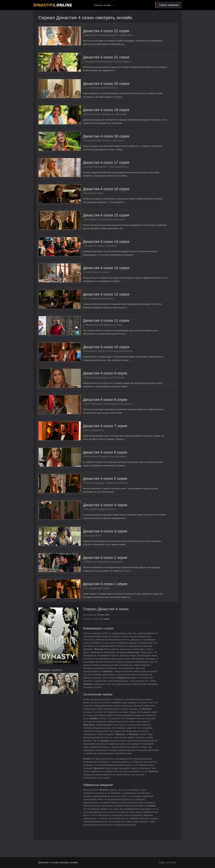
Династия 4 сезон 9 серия (95, 378)
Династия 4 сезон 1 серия (95, 592)
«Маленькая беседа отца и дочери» (94, 463)
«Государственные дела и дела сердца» (97, 62)
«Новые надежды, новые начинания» (95, 489)
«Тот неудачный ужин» (86, 596)
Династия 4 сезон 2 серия (95, 565)
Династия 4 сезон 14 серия (96, 245)
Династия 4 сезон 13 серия (96, 271)
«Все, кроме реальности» (88, 302)
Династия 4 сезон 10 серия (96, 351)
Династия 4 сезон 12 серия (96, 298)
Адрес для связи (168, 862)
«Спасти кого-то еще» (86, 276)
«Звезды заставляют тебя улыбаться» (95, 169)
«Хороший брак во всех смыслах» (93, 142)
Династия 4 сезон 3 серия (95, 538)
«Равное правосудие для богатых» (93, 382)
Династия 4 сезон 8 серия (95, 405)
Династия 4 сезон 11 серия (96, 325)
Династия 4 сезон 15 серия (96, 218)
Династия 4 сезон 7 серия (95, 431)
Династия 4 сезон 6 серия (95, 458)
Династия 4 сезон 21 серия (96, 58)
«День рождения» (83, 436)
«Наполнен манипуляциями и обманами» (97, 35)
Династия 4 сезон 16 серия (96, 191)
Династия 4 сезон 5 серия (95, 485)
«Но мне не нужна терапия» (89, 249)
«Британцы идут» (83, 196)
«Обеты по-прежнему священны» (93, 569)
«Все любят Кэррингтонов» (89, 516)
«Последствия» (82, 543)
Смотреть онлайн (104, 5)
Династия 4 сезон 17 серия (96, 164)
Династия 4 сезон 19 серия (96, 111)
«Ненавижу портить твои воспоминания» (97, 356)
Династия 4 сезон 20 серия (96, 84)
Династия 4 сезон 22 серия (96, 31)
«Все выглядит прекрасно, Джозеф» (94, 115)
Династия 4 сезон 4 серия (95, 511)
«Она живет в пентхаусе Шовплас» (94, 222)
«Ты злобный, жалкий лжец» (90, 89)
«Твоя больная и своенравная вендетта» (97, 409)
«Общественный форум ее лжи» (92, 329)
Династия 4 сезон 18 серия (96, 138)
